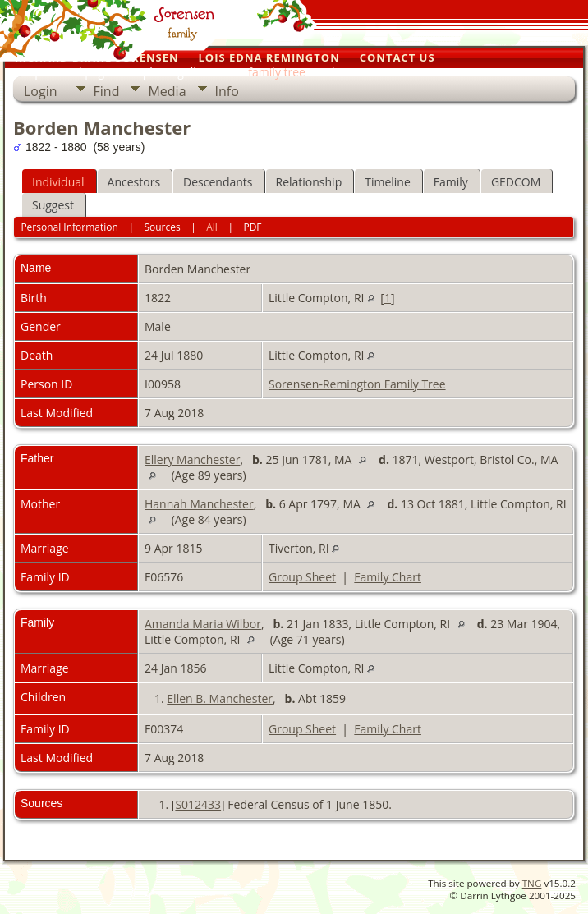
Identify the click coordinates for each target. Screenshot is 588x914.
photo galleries (183, 72)
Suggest (53, 205)
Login (41, 91)
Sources (162, 227)
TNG (532, 883)
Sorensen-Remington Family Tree (357, 384)
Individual (58, 182)
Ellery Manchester (192, 459)
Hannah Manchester (199, 504)
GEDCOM (516, 182)
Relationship (309, 182)
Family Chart (388, 577)
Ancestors (134, 182)
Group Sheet (302, 577)
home (347, 72)
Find (107, 91)
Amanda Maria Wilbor (203, 624)
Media (167, 91)
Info (227, 91)
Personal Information (69, 227)
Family (451, 182)
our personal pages (65, 72)
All (212, 227)
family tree (277, 72)
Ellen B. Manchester (220, 698)
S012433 (198, 804)
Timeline (388, 182)
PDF (252, 227)
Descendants (218, 182)
